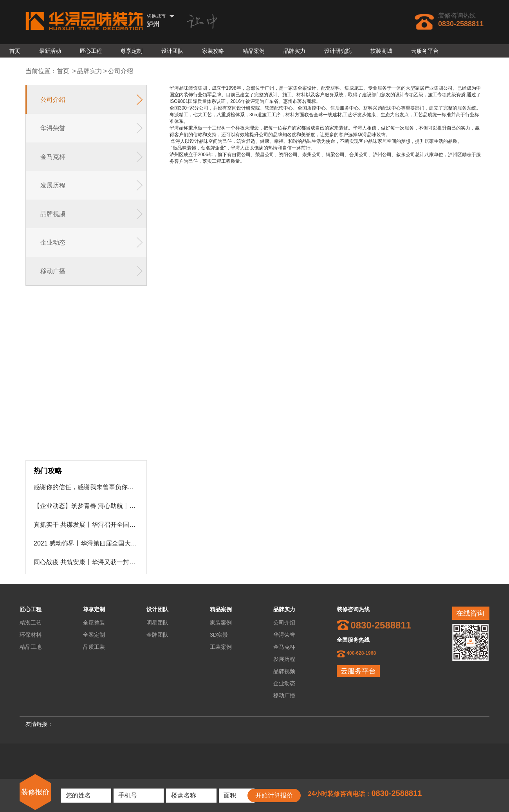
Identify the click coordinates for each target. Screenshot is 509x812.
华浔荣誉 (284, 635)
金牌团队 (157, 635)
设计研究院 (338, 51)
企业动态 (284, 683)
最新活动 (50, 51)
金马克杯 (284, 647)
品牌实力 (294, 51)
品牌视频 (284, 671)
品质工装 (94, 647)
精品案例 (254, 51)
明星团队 (157, 623)
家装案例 (221, 623)
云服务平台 (425, 51)
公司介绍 (121, 71)
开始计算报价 (274, 795)
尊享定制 (132, 51)
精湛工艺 (31, 623)
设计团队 (172, 51)
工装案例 (221, 647)
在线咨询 (470, 613)
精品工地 (31, 647)
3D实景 (219, 635)
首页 (15, 51)
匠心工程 (91, 51)
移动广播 (284, 695)
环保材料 (31, 635)
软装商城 (381, 51)
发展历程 (284, 659)
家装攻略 (213, 51)
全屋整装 (94, 623)
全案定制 (94, 635)
